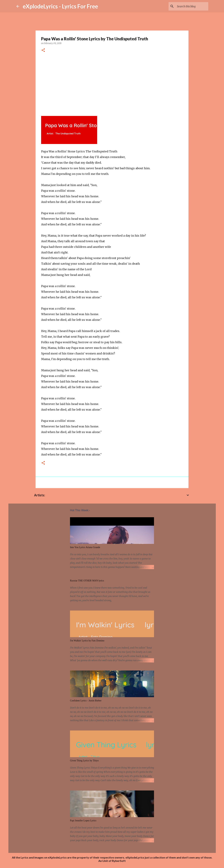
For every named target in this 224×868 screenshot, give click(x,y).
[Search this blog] (190, 6)
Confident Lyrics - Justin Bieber (86, 701)
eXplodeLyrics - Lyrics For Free (60, 6)
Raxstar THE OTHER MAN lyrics (87, 581)
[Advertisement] (112, 83)
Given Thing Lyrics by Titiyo (84, 761)
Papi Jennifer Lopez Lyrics (83, 821)
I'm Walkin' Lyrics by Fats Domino (87, 641)
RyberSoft (119, 861)
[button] (43, 50)
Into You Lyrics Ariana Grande (85, 547)
